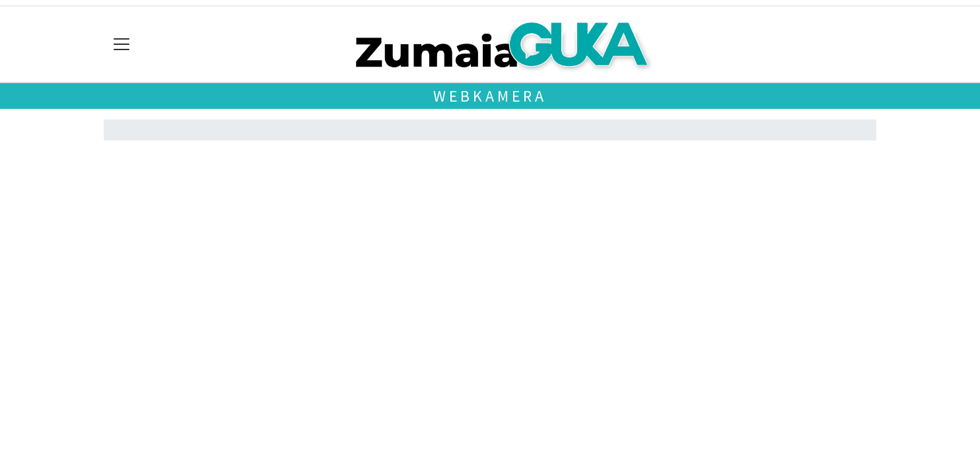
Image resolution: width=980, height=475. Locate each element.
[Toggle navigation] (122, 45)
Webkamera (490, 96)
